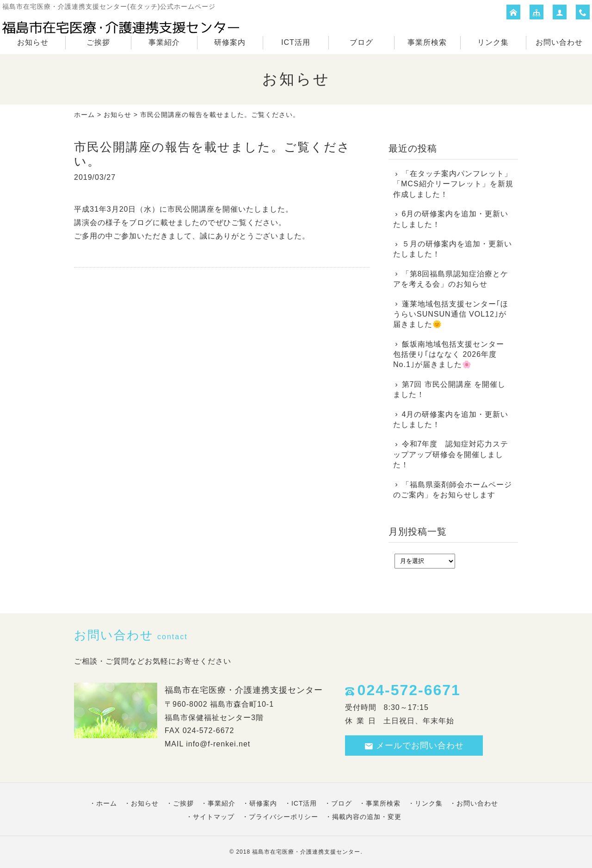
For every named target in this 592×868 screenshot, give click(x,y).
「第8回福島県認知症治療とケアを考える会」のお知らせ (451, 279)
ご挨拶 (98, 42)
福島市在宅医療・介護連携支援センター (306, 852)
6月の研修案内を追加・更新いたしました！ (451, 219)
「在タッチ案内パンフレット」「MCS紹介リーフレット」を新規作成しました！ (453, 184)
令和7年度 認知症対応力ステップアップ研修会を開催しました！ (451, 454)
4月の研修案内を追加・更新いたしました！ (451, 419)
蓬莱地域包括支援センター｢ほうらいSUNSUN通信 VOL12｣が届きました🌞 (451, 314)
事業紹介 (164, 42)
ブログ (361, 42)
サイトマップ (214, 817)
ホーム (84, 115)
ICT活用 (296, 42)
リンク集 (493, 42)
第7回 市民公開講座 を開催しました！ (449, 389)
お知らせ (33, 42)
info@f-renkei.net (218, 744)
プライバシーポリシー (284, 817)
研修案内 (230, 42)
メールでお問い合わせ (414, 746)
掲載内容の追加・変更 (367, 817)
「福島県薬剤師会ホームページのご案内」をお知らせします (453, 490)
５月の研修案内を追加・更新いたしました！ (453, 249)
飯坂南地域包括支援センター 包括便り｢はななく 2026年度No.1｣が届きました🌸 (449, 355)
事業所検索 (427, 42)
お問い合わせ (559, 42)
